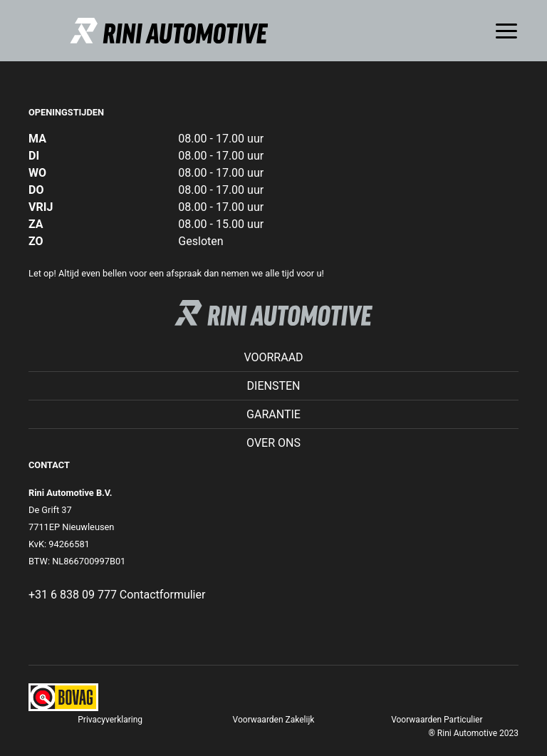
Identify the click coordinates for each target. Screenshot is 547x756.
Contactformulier (163, 595)
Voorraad (273, 357)
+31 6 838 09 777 (73, 595)
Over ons (273, 443)
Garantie (273, 414)
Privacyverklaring (110, 720)
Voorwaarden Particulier (437, 720)
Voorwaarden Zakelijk (274, 720)
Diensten (274, 386)
